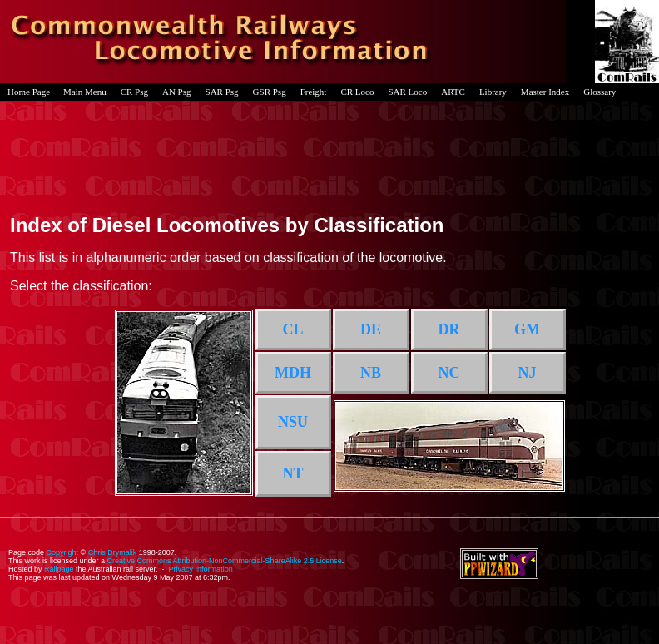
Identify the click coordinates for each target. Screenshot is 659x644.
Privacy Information (201, 569)
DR (449, 329)
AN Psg (177, 92)
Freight (314, 92)
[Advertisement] (329, 153)
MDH (293, 373)
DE (371, 329)
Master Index (545, 92)
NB (371, 373)
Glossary (600, 92)
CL (292, 329)
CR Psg (134, 92)
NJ (528, 373)
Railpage (59, 569)
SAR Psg (222, 92)
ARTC (453, 92)
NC (449, 373)
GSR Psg (270, 92)
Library (493, 92)
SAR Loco (407, 92)
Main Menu (85, 92)
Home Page (29, 92)
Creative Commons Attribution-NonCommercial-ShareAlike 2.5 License (225, 561)
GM (527, 329)
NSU (293, 422)
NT (292, 473)
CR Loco (357, 92)
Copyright (63, 552)
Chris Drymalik (113, 552)
